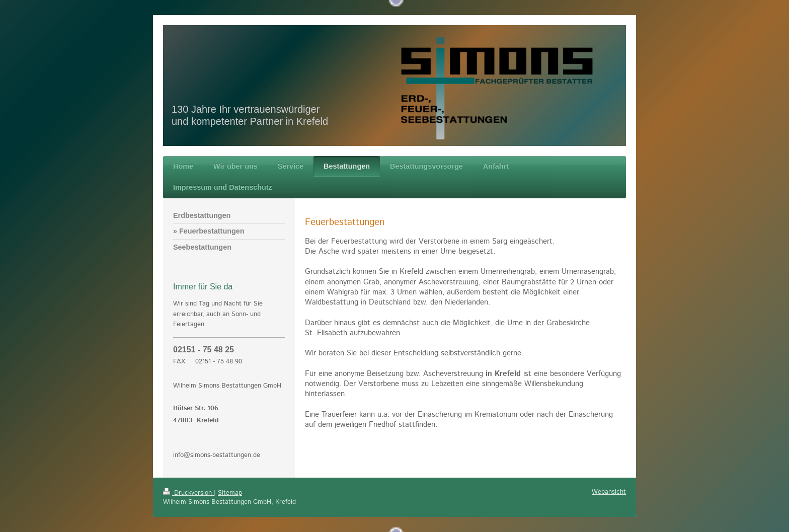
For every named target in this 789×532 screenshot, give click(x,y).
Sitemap (230, 493)
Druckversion (188, 493)
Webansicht (609, 492)
